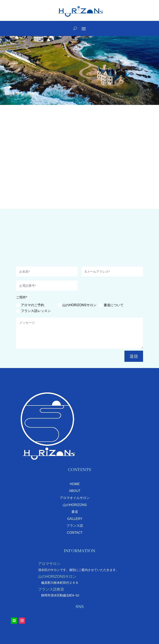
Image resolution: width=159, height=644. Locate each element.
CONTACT (75, 533)
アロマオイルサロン (75, 498)
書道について (111, 305)
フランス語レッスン (33, 311)
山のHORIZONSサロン (77, 305)
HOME (75, 484)
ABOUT (75, 491)
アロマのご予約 (30, 305)
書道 (75, 512)
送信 (134, 356)
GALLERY (75, 519)
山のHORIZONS (75, 505)
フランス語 (75, 526)
